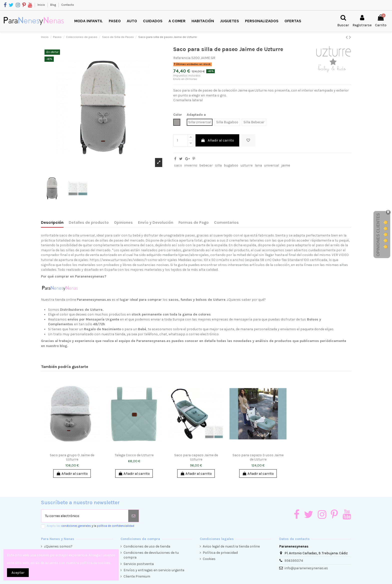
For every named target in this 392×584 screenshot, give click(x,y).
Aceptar (18, 573)
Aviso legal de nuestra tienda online (231, 546)
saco (178, 165)
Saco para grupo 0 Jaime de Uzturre (72, 457)
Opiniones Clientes (378, 235)
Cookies (209, 559)
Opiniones (123, 222)
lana (258, 165)
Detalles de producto (89, 222)
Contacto (68, 5)
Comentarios (226, 222)
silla (218, 165)
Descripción (52, 222)
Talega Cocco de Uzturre (134, 455)
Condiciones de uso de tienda (147, 546)
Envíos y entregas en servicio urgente (154, 570)
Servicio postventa (139, 564)
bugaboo (231, 165)
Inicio (42, 5)
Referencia (182, 58)
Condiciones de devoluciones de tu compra (151, 555)
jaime (286, 165)
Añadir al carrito (217, 140)
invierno (191, 165)
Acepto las (90, 526)
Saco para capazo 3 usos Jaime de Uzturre (258, 457)
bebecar (206, 165)
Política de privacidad (220, 553)
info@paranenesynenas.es (306, 568)
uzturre (246, 165)
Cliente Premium (137, 576)
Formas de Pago (194, 222)
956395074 (294, 561)
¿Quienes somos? (58, 546)
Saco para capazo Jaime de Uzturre (196, 457)
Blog (53, 5)
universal (271, 165)
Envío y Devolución (156, 222)
